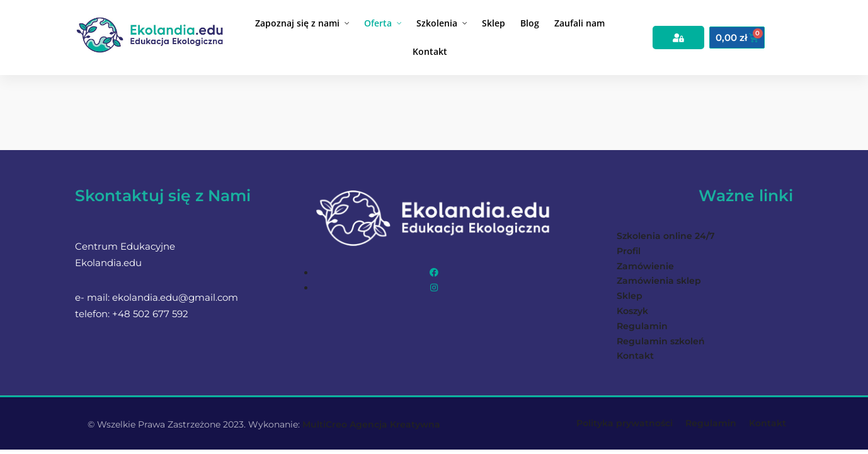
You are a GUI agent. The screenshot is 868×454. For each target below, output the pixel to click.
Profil (629, 251)
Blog (530, 23)
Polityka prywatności (625, 423)
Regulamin (642, 326)
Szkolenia (437, 23)
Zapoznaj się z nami (297, 23)
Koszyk (632, 311)
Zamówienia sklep (659, 281)
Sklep (494, 23)
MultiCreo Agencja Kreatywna (371, 424)
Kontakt (430, 51)
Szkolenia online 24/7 (666, 236)
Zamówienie (645, 266)
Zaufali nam (580, 23)
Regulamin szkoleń (661, 341)
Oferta (378, 23)
